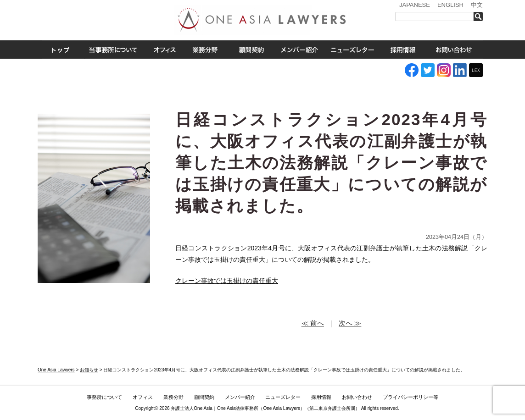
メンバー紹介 (299, 50)
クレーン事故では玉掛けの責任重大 (227, 281)
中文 (477, 5)
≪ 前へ (313, 323)
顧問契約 (204, 397)
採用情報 (403, 50)
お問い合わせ (454, 50)
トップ (61, 50)
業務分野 (204, 50)
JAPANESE (415, 5)
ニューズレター (352, 50)
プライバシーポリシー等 (411, 397)
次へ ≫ (350, 323)
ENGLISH (450, 5)
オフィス (165, 50)
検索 (481, 17)
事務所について (113, 50)
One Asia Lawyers (282, 408)
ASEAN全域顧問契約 (251, 50)
